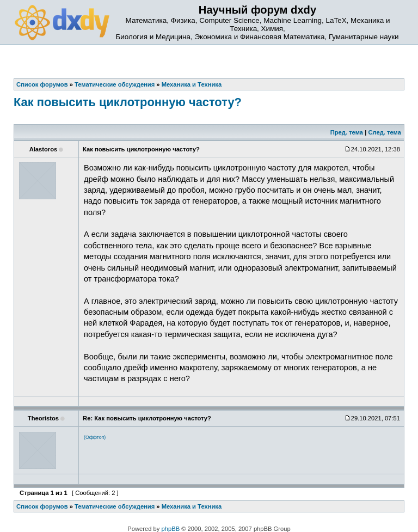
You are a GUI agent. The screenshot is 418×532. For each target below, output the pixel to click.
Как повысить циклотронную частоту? (128, 102)
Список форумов (42, 506)
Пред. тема (347, 132)
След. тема (384, 132)
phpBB (171, 529)
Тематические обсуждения (115, 506)
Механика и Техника (192, 506)
